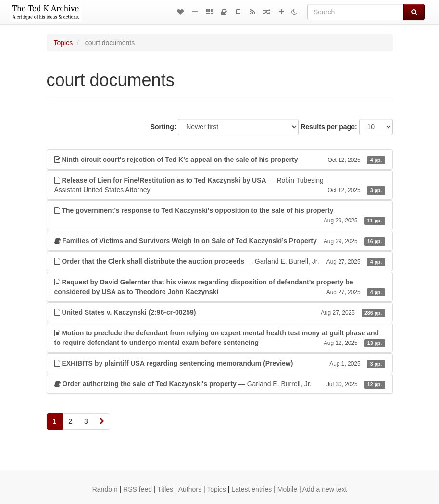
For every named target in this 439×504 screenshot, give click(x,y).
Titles (165, 489)
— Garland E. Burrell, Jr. (220, 261)
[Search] (356, 12)
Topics (63, 43)
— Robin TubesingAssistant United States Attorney (220, 185)
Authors (190, 489)
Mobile (287, 489)
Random (105, 489)
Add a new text (325, 489)
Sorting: (163, 127)
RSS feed (138, 489)
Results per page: (329, 127)
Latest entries (251, 489)
